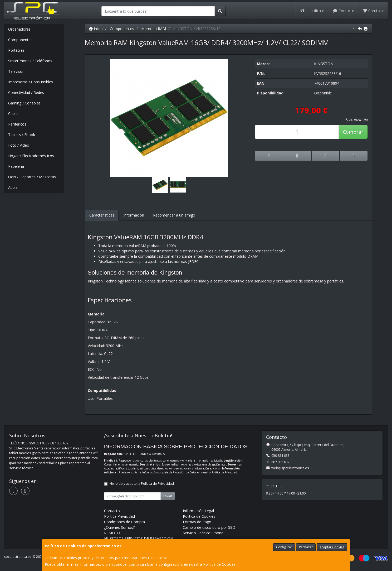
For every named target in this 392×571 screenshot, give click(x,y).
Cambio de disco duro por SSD (209, 527)
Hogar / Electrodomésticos (31, 156)
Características (102, 215)
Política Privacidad (119, 516)
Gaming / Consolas (24, 103)
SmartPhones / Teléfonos (30, 61)
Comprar (353, 132)
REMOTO (112, 533)
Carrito (373, 11)
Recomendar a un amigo (174, 215)
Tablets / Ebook (22, 135)
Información (134, 215)
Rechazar (306, 547)
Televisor (16, 71)
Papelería (16, 166)
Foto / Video (19, 145)
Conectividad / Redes (26, 92)
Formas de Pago (197, 522)
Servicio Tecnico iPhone (203, 533)
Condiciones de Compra (124, 522)
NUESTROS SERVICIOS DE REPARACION (139, 538)
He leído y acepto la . (142, 484)
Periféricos (17, 124)
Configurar (284, 547)
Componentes (20, 40)
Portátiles (16, 50)
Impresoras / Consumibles (31, 82)
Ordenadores (19, 29)
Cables (14, 114)
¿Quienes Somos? (119, 527)
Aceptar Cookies (332, 547)
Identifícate (312, 11)
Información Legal (198, 511)
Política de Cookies (219, 564)
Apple (13, 187)
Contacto (344, 11)
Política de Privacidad (224, 472)
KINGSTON (324, 64)
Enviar (168, 496)
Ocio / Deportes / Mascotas (32, 177)
